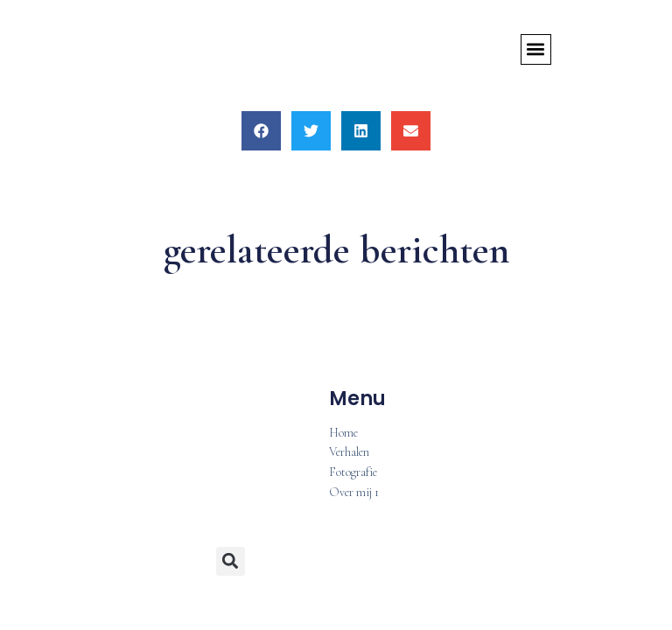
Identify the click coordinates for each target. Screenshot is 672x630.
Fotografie (353, 473)
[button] (536, 49)
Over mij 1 (354, 493)
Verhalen (349, 453)
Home (343, 434)
